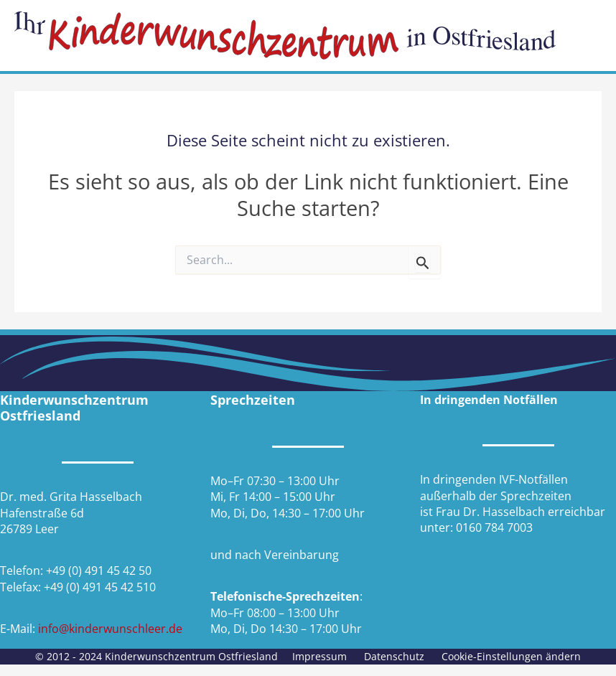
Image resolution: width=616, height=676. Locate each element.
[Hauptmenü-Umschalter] (586, 35)
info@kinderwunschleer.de (110, 629)
